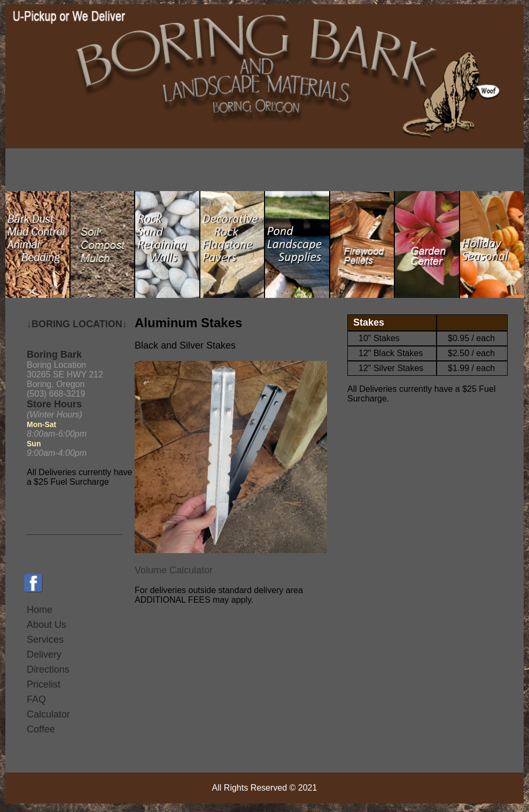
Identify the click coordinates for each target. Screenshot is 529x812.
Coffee (41, 729)
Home (40, 610)
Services (45, 640)
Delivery (44, 655)
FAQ (36, 699)
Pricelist (44, 684)
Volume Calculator (174, 570)
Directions (48, 669)
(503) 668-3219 (56, 394)
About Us (46, 625)
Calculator (48, 714)
